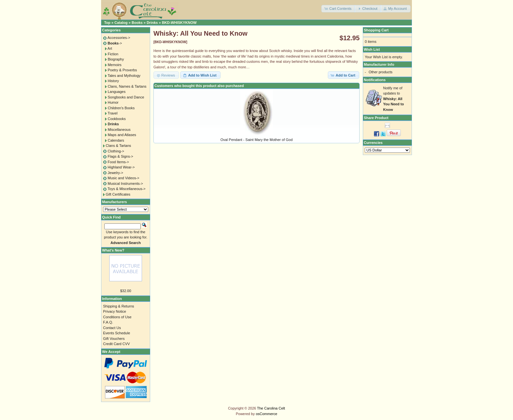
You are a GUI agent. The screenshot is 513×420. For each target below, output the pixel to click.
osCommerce (266, 414)
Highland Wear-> (121, 167)
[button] (338, 9)
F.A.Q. (108, 322)
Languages (116, 92)
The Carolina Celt (271, 408)
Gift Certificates (118, 194)
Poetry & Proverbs (122, 70)
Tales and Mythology (124, 76)
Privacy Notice (115, 311)
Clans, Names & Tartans (127, 86)
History (113, 81)
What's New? (113, 250)
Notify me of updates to (393, 99)
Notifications (375, 80)
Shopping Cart (376, 30)
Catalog (121, 23)
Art (110, 48)
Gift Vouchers (114, 339)
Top (107, 23)
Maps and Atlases (122, 135)
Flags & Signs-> (120, 156)
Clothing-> (116, 151)
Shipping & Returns (119, 306)
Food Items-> (118, 162)
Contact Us (112, 328)
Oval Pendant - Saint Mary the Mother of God (257, 140)
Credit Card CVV (116, 344)
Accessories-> (119, 38)
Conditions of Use (117, 317)
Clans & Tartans (118, 146)
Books (137, 23)
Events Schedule (117, 333)
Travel (113, 113)
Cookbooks (117, 119)
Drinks (152, 23)
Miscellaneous (119, 130)
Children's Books (121, 108)
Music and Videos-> (124, 178)
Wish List (372, 49)
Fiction (113, 54)
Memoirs (115, 65)
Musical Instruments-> (125, 184)
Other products (381, 72)
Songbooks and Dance (126, 97)
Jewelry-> (115, 173)
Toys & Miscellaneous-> (127, 189)
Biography (116, 59)
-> (115, 43)
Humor (113, 102)
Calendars (116, 140)
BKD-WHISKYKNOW (179, 23)
